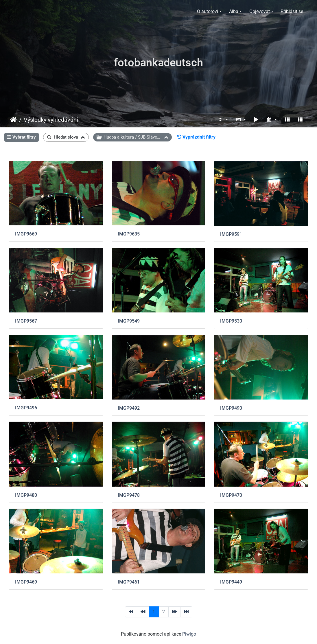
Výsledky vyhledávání (51, 120)
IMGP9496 (26, 408)
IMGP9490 (231, 408)
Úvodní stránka (13, 120)
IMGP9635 (129, 234)
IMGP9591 (231, 234)
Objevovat (260, 11)
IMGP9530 (231, 321)
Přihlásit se (292, 11)
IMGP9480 (26, 495)
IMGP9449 (231, 582)
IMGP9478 (129, 495)
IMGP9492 (129, 408)
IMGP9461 (129, 582)
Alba (234, 11)
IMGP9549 (129, 321)
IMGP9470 (231, 495)
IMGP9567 (26, 321)
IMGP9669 (26, 234)
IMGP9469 (26, 582)
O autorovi (208, 11)
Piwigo (189, 634)
